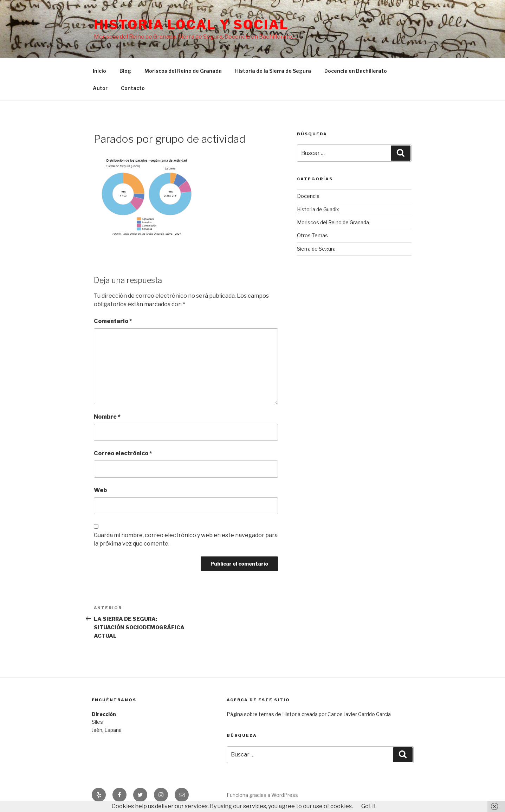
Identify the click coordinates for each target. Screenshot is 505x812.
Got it (369, 806)
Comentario (113, 321)
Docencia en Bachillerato (356, 71)
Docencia (308, 196)
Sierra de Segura (316, 249)
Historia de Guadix (318, 209)
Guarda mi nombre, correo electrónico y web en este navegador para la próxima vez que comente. (186, 539)
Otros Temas (312, 235)
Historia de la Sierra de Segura (273, 71)
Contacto (133, 88)
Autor (100, 88)
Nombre (107, 417)
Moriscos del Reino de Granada (183, 71)
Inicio (99, 71)
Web (100, 490)
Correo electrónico (123, 453)
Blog (125, 71)
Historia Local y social (191, 25)
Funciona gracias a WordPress (262, 795)
